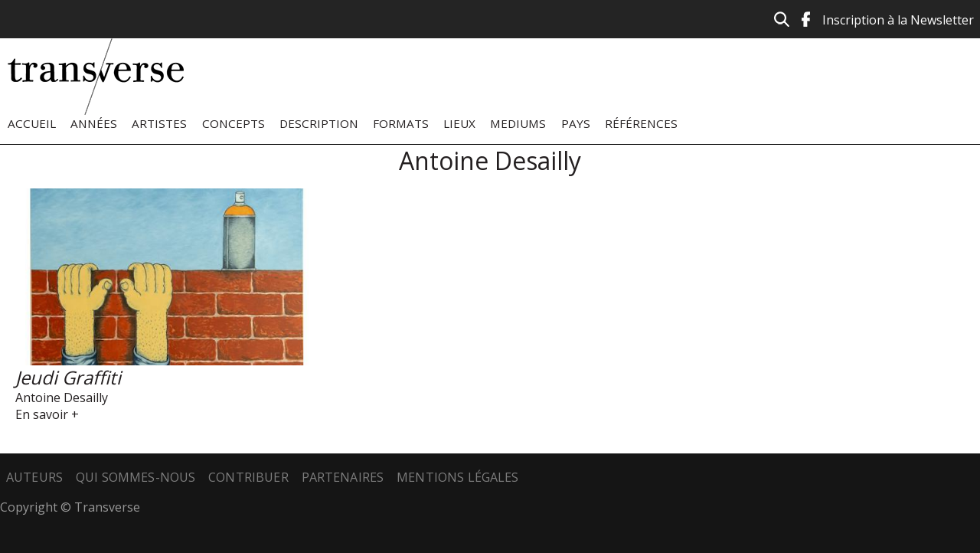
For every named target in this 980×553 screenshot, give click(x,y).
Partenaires (343, 477)
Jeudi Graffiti (68, 377)
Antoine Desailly (62, 398)
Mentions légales (458, 477)
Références (641, 123)
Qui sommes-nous (136, 477)
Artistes (159, 123)
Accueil (32, 123)
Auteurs (34, 477)
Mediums (518, 123)
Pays (576, 123)
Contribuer (248, 477)
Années (94, 123)
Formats (401, 123)
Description (319, 123)
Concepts (234, 123)
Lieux (459, 123)
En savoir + (47, 414)
